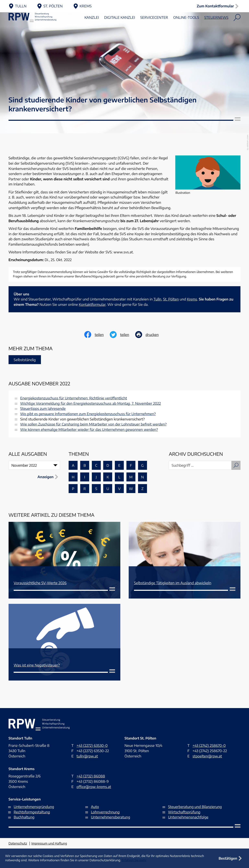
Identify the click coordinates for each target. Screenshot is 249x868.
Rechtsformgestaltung (32, 812)
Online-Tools (186, 28)
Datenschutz (18, 843)
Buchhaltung (24, 817)
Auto (95, 807)
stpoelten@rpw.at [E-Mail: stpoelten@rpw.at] (207, 756)
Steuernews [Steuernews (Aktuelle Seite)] (216, 28)
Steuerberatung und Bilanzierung (195, 807)
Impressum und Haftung (49, 843)
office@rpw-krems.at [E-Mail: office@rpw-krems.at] (94, 787)
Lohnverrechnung (105, 812)
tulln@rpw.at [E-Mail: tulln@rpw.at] (87, 756)
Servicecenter (154, 28)
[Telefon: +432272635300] (92, 746)
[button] (218, 6)
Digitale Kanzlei (120, 28)
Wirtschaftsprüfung (184, 812)
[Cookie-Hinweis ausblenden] (231, 858)
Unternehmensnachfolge (188, 817)
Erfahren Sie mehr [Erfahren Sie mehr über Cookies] (134, 860)
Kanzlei (92, 28)
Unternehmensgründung (34, 807)
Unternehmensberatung (110, 817)
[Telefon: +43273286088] (91, 776)
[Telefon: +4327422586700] (209, 746)
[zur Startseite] (39, 28)
